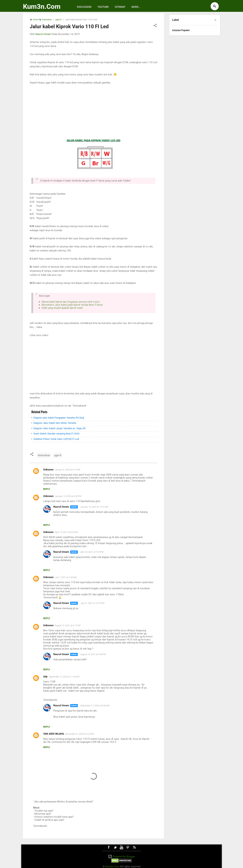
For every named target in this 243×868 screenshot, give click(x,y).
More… (136, 7)
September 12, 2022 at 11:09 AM (64, 677)
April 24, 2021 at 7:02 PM (92, 552)
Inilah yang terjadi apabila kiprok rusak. (62, 308)
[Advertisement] (93, 112)
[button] (155, 26)
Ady (45, 677)
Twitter (115, 847)
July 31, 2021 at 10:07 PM (92, 603)
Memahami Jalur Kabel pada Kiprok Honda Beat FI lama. (72, 305)
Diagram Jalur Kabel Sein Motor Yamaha (55, 423)
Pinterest (128, 847)
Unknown (48, 470)
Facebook (109, 847)
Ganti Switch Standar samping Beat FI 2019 (56, 434)
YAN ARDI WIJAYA (54, 734)
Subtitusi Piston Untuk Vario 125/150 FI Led (56, 439)
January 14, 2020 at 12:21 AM (94, 507)
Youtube (103, 7)
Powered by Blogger (122, 857)
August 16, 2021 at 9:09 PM (93, 654)
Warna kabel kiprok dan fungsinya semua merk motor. (71, 302)
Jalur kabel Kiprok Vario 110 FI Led (69, 26)
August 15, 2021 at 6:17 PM (68, 625)
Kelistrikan (44, 455)
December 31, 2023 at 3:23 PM (80, 734)
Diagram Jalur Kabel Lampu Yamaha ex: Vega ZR (59, 428)
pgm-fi (58, 455)
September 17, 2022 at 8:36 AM (95, 706)
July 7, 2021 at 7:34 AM (66, 577)
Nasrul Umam (61, 507)
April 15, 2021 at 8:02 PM (66, 532)
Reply (47, 489)
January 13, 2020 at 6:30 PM (68, 496)
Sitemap (120, 7)
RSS (134, 847)
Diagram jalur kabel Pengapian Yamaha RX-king (59, 418)
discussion (84, 7)
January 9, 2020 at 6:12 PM (67, 470)
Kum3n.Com (42, 7)
